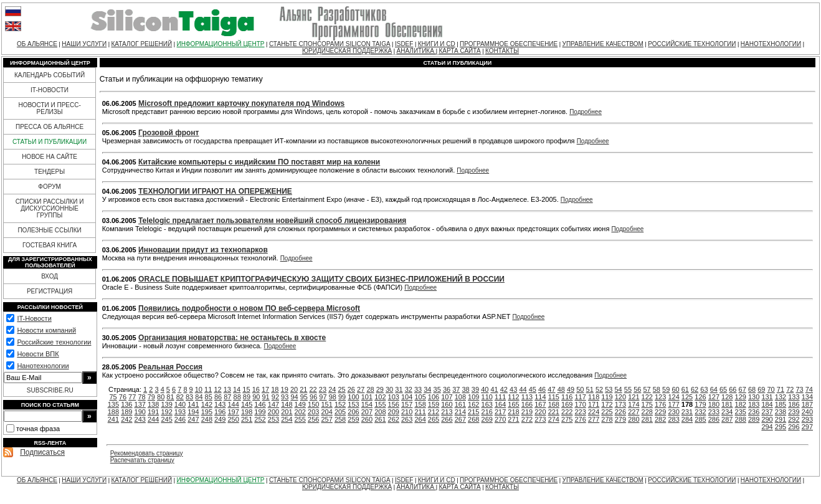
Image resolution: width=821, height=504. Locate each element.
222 (567, 412)
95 (304, 397)
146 (260, 404)
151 (326, 404)
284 (687, 419)
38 (466, 389)
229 (660, 412)
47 (551, 389)
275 (567, 419)
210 (407, 412)
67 (743, 389)
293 (807, 419)
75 (113, 397)
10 (199, 389)
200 (273, 412)
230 (673, 412)
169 (567, 404)
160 (447, 404)
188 (113, 412)
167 (540, 404)
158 (420, 404)
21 (303, 389)
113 (527, 397)
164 (500, 404)
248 (207, 419)
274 (554, 419)
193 (180, 412)
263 (407, 419)
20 (294, 389)
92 (275, 397)
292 (794, 419)
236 (754, 412)
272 (527, 419)
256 (313, 419)
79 (151, 397)
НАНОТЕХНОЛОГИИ (771, 44)
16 (256, 389)
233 (714, 412)
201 (287, 412)
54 (619, 389)
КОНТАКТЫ (502, 51)
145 (247, 404)
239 (794, 412)
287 (727, 419)
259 (353, 419)
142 (207, 404)
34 (427, 389)
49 (571, 389)
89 (247, 397)
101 (367, 397)
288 (741, 419)
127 (714, 397)
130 (754, 397)
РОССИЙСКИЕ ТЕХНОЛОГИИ (692, 44)
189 (126, 412)
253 (273, 419)
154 (367, 404)
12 (217, 389)
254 (287, 419)
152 (340, 404)
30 (389, 389)
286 (714, 419)
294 (767, 427)
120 (620, 397)
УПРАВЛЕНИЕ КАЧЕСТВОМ (603, 44)
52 (599, 389)
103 (394, 397)
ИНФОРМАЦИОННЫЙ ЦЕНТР (221, 44)
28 (370, 389)
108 (460, 397)
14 (237, 389)
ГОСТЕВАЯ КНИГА (50, 245)
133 (794, 397)
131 (767, 397)
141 (193, 404)
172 (607, 404)
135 (113, 404)
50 (580, 389)
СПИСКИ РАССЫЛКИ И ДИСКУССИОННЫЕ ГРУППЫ (50, 208)
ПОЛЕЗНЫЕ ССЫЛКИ (49, 230)
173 (620, 404)
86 (218, 397)
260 (367, 419)
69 (761, 389)
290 (767, 419)
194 (193, 412)
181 (727, 404)
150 (313, 404)
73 (799, 389)
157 (407, 404)
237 (767, 412)
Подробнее (586, 112)
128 (727, 397)
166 (527, 404)
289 (754, 419)
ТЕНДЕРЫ (50, 172)
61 (685, 389)
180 (714, 404)
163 (487, 404)
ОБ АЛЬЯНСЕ (37, 44)
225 (607, 412)
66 (733, 389)
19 (285, 389)
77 (132, 397)
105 (420, 397)
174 (634, 404)
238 (781, 412)
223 (580, 412)
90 (256, 397)
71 (781, 389)
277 (594, 419)
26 (351, 389)
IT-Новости (34, 318)
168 (554, 404)
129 (741, 397)
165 (513, 404)
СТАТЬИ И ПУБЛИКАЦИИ (50, 142)
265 (434, 419)
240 (807, 412)
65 (723, 389)
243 (140, 419)
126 (700, 397)
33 (418, 389)
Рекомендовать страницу (147, 453)
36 (447, 389)
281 (647, 419)
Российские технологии (54, 342)
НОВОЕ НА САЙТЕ (50, 157)
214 (460, 412)
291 (781, 419)
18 (275, 389)
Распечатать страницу (142, 460)
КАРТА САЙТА (459, 51)
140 (180, 404)
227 (634, 412)
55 (628, 389)
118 (594, 397)
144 (234, 404)
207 (367, 412)
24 (332, 389)
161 (460, 404)
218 (513, 412)
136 (126, 404)
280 (634, 419)
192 (166, 412)
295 (781, 427)
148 (287, 404)
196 (220, 412)
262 (394, 419)
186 (794, 404)
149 (300, 404)
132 (781, 397)
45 (533, 389)
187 (807, 404)
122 (647, 397)
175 (647, 404)
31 (399, 389)
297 (807, 427)
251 (247, 419)
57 (647, 389)
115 (554, 397)
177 (673, 404)
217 (500, 412)
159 (434, 404)
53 (609, 389)
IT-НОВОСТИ (50, 90)
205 (340, 412)
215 (473, 412)
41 (494, 389)
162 (473, 404)
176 (660, 404)
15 (246, 389)
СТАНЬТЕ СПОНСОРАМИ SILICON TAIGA (330, 44)
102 (380, 397)
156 (394, 404)
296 (794, 427)
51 (590, 389)
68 (752, 389)
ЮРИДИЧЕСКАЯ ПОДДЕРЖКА (347, 51)
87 (227, 397)
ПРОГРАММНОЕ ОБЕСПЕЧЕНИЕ (509, 44)
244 (153, 419)
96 (313, 397)
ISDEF (404, 44)
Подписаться (42, 452)
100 (353, 397)
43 (513, 389)
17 (265, 389)
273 (540, 419)
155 (380, 404)
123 (660, 397)
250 (234, 419)
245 (166, 419)
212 (434, 412)
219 (527, 412)
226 (620, 412)
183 (754, 404)
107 (447, 397)
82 (180, 397)
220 (540, 412)
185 (781, 404)
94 (294, 397)
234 (727, 412)
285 (700, 419)
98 (333, 397)
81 (170, 397)
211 (420, 412)
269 (487, 419)
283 (673, 419)
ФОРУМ (50, 187)
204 (326, 412)
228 (647, 412)
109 (473, 397)
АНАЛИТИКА (416, 51)
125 (687, 397)
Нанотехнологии (43, 366)
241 (113, 419)
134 (807, 397)
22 (313, 389)
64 (714, 389)
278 (607, 419)
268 (473, 419)
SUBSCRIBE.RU (50, 390)
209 (394, 412)
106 (434, 397)
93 (285, 397)
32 (409, 389)
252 (260, 419)
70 (771, 389)
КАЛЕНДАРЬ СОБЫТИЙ (50, 75)
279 (620, 419)
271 (513, 419)
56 (637, 389)
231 (687, 412)
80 (161, 397)
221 (554, 412)
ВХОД (50, 276)
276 (580, 419)
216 (487, 412)
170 (580, 404)
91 (265, 397)
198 (247, 412)
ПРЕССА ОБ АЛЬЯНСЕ (50, 127)
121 (634, 397)
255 (300, 419)
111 (500, 397)
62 (695, 389)
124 (673, 397)
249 (220, 419)
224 (594, 412)
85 (209, 397)
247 (193, 419)
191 (153, 412)
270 (500, 419)
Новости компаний (46, 330)
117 (580, 397)
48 (561, 389)
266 (447, 419)
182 (741, 404)
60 (675, 389)
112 (513, 397)
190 (140, 412)
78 (141, 397)
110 (487, 397)
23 (323, 389)
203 (313, 412)
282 (660, 419)
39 (475, 389)
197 (234, 412)
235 (741, 412)
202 (300, 412)
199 (260, 412)
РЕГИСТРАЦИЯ (50, 291)
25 (341, 389)
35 (437, 389)
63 (704, 389)
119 (607, 397)
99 (342, 397)
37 (456, 389)
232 (700, 412)
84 (199, 397)
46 (542, 389)
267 (460, 419)
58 (657, 389)
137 (140, 404)
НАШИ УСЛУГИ (84, 44)
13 (227, 389)
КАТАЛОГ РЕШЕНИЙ (141, 44)
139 (166, 404)
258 (340, 419)
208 (380, 412)
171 (594, 404)
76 (123, 397)
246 (180, 419)
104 (407, 397)
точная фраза (38, 429)
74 (809, 389)
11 (208, 389)
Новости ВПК (38, 354)
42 (504, 389)
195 (207, 412)
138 (153, 404)
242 (126, 419)
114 (540, 397)
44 (523, 389)
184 (767, 404)
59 (666, 389)
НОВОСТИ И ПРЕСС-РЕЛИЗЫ (49, 108)
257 (326, 419)
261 (380, 419)
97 (323, 397)
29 (380, 389)
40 (485, 389)
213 (447, 412)
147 (273, 404)
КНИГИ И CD (437, 44)
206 (353, 412)
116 (567, 397)
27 (361, 389)
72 (790, 389)
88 (237, 397)
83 (189, 397)
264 (420, 419)
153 (353, 404)
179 (700, 404)
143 (220, 404)
